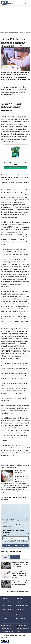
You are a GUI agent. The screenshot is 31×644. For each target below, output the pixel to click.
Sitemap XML (21, 626)
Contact (19, 632)
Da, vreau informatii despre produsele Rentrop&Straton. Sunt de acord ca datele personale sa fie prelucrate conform (15, 542)
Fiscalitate (19, 598)
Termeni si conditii (8, 632)
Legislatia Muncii (8, 606)
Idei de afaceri (20, 619)
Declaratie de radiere (5, 557)
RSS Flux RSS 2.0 (7, 625)
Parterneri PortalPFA (23, 629)
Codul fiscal (15, 556)
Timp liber (19, 602)
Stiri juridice (6, 613)
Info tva (5, 598)
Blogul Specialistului (22, 606)
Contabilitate (7, 602)
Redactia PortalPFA (8, 46)
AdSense (5, 619)
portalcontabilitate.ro (18, 465)
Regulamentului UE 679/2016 (8, 543)
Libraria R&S (20, 609)
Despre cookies (6, 629)
